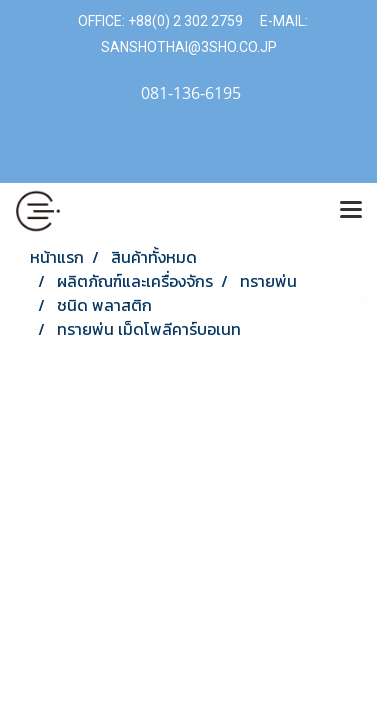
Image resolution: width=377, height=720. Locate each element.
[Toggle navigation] (351, 211)
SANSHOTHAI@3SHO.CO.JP (189, 47)
